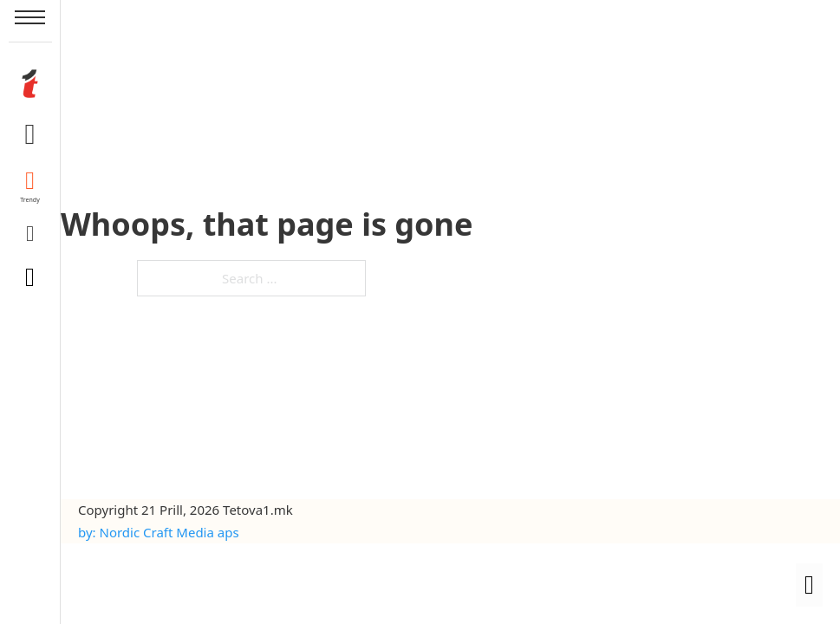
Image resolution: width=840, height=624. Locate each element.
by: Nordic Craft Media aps (159, 532)
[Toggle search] (30, 277)
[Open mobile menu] (30, 17)
